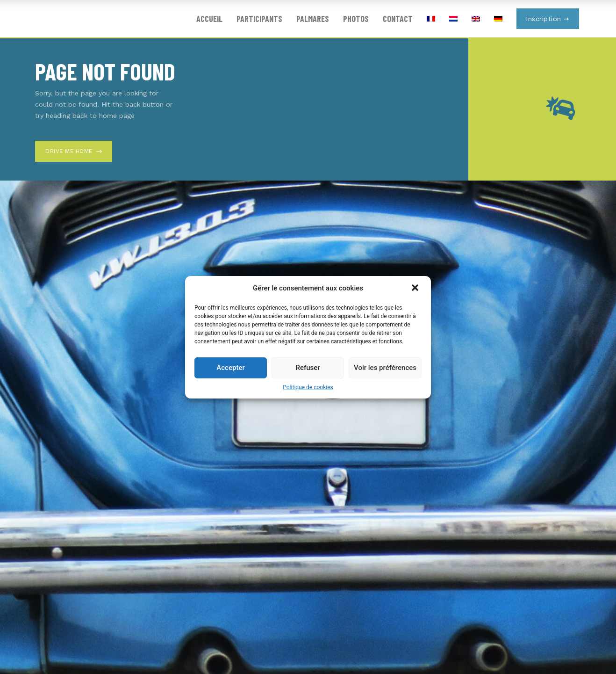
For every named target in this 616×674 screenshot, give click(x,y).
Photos (356, 19)
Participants (259, 19)
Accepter (230, 368)
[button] (416, 289)
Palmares (313, 19)
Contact (398, 19)
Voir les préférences (385, 368)
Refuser (308, 368)
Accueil (209, 19)
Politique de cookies (308, 387)
